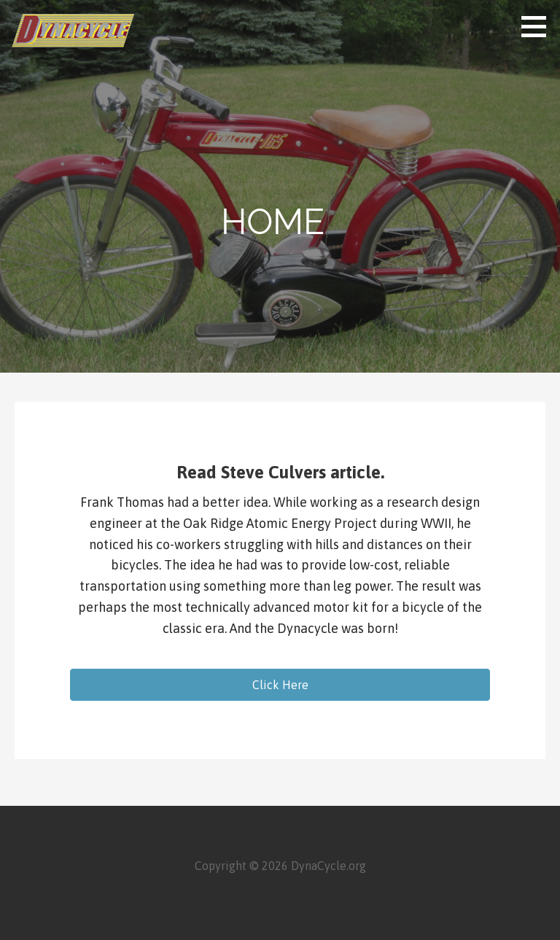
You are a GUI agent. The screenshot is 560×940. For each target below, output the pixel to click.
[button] (280, 685)
